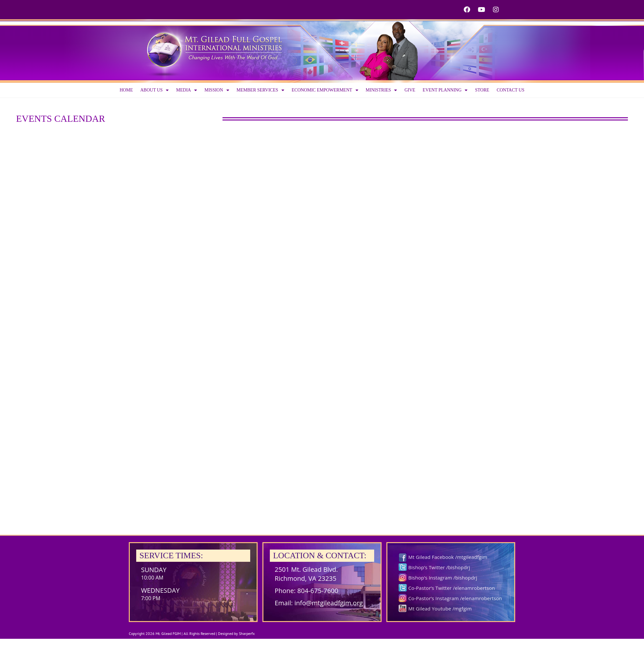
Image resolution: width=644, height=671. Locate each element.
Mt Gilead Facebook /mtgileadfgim (448, 557)
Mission (217, 90)
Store (482, 90)
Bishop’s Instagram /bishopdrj (443, 578)
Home (126, 90)
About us (155, 90)
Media (187, 90)
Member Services (260, 90)
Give (410, 90)
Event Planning (445, 90)
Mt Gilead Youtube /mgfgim (440, 609)
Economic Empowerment (325, 90)
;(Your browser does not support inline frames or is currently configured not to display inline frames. (322, 320)
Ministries (382, 90)
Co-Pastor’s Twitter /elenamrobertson (452, 588)
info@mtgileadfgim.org (329, 603)
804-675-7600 (318, 591)
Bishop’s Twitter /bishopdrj (439, 567)
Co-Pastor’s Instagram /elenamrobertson (455, 598)
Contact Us (510, 90)
